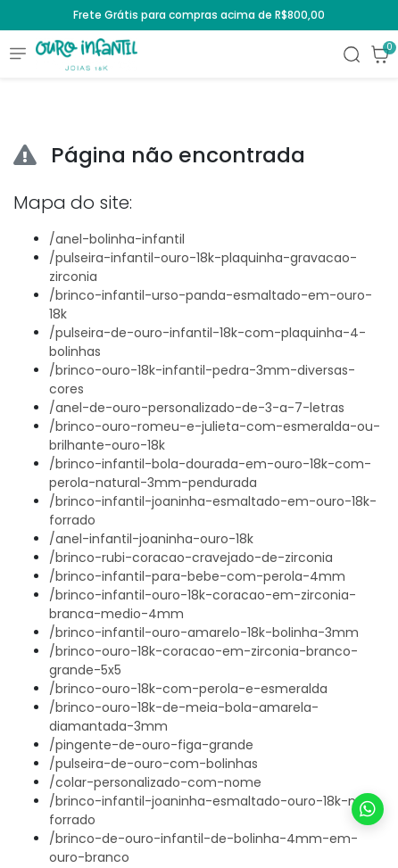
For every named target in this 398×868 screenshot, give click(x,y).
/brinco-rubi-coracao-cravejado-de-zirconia (191, 558)
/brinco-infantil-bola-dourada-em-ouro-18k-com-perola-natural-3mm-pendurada (210, 473)
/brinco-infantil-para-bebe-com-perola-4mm (197, 576)
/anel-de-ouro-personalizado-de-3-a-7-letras (197, 408)
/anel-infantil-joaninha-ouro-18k (151, 539)
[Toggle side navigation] (18, 53)
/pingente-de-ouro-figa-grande (151, 745)
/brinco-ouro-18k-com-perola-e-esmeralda (188, 689)
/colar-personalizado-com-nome (155, 782)
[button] (380, 54)
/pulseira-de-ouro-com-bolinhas (153, 764)
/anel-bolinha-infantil (117, 239)
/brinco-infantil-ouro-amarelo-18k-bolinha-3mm (204, 632)
